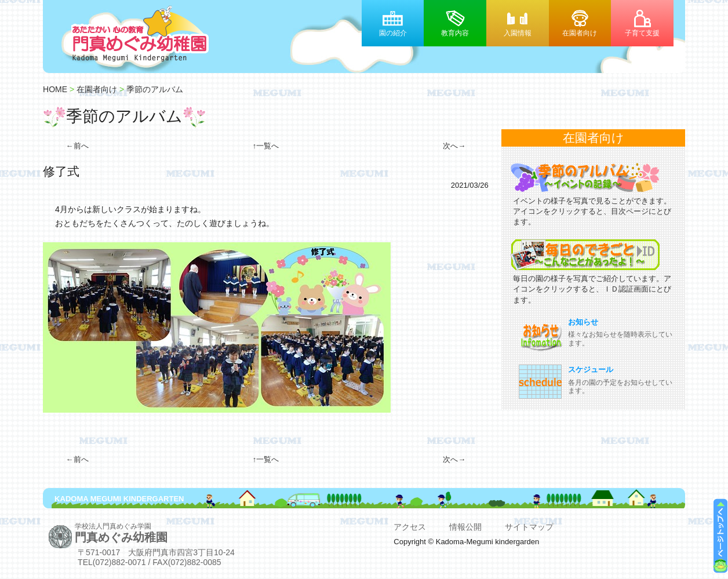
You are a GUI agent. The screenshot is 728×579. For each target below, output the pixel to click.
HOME (55, 89)
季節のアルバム (155, 89)
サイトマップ (529, 527)
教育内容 (455, 33)
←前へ (77, 146)
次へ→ (454, 146)
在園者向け (580, 33)
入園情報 (518, 33)
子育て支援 (642, 33)
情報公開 (465, 527)
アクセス (410, 527)
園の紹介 (393, 33)
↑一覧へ (266, 146)
